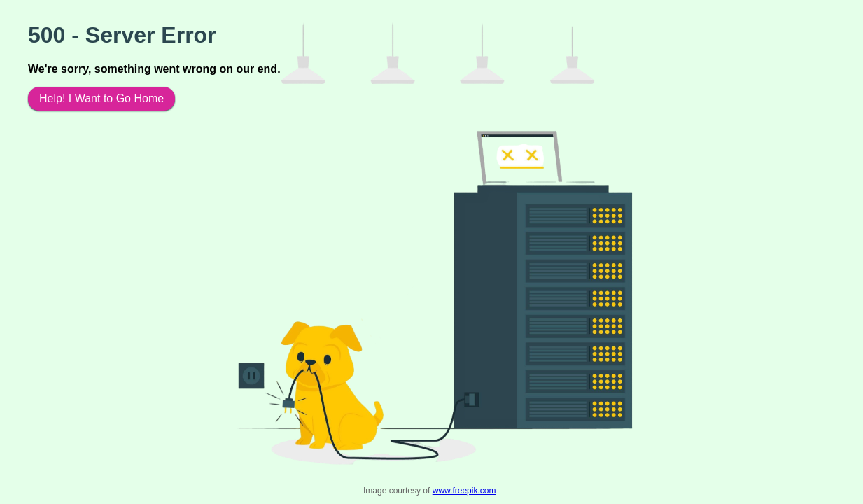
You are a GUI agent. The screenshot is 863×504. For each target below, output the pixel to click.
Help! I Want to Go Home (101, 98)
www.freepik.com (464, 491)
